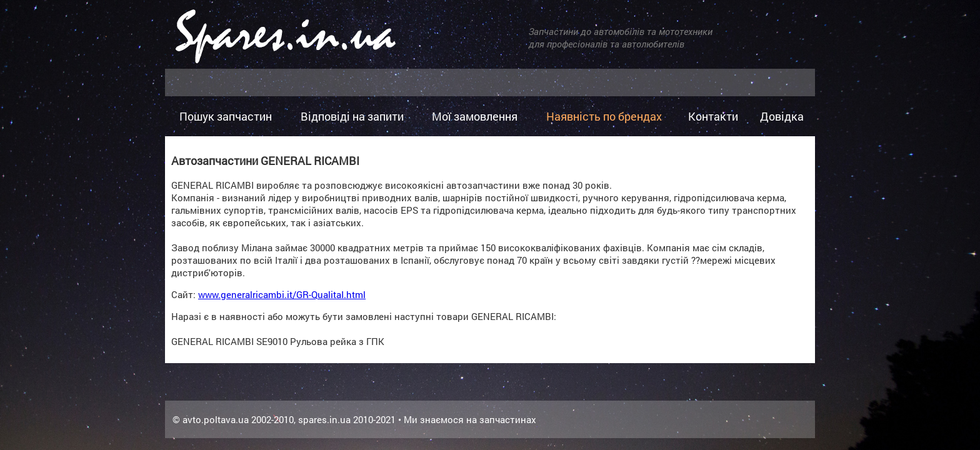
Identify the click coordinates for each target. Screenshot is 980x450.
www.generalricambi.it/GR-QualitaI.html (282, 294)
